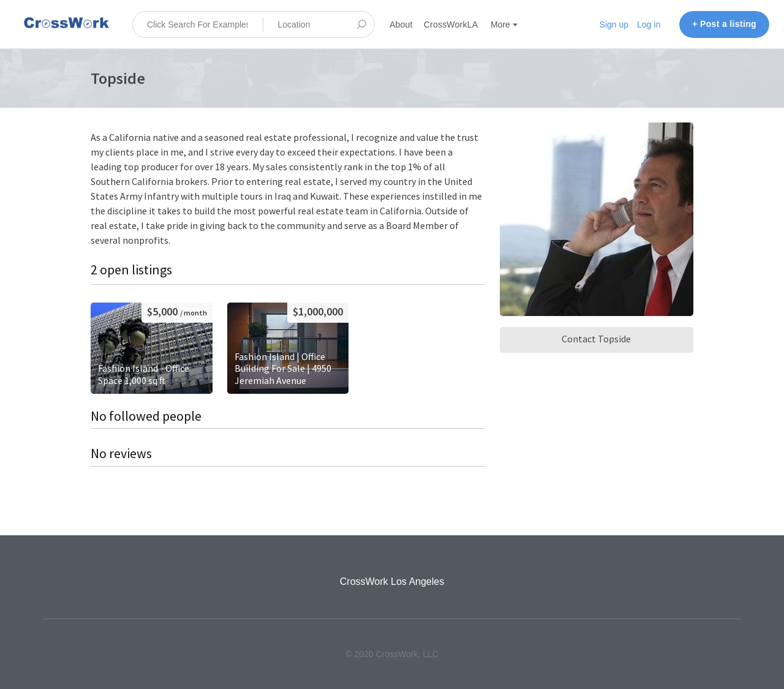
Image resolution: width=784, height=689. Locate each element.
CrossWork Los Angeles (392, 582)
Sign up (614, 24)
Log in (649, 24)
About (401, 24)
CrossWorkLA (451, 24)
